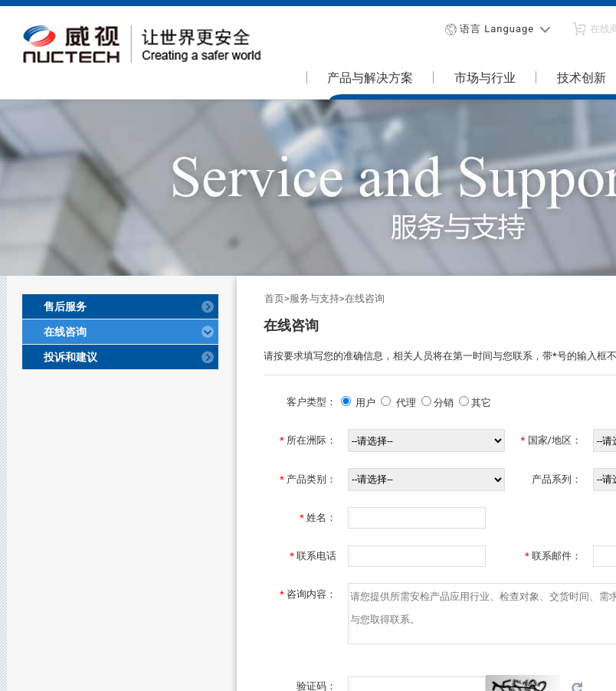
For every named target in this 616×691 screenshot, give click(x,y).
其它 (481, 403)
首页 (274, 298)
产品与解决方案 (370, 78)
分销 (444, 403)
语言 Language (497, 29)
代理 (406, 403)
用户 (365, 403)
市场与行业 (485, 78)
